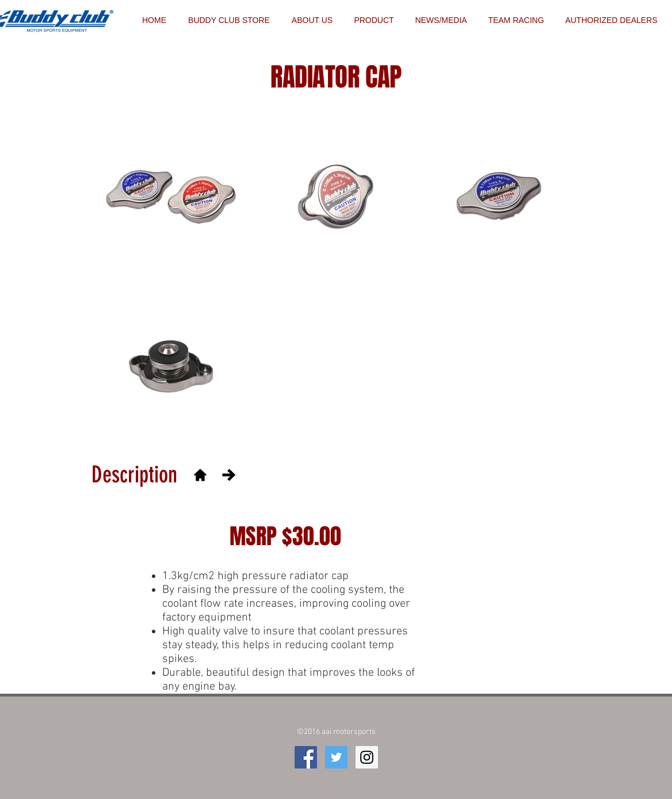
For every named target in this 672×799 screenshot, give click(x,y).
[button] (516, 20)
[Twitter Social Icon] (336, 757)
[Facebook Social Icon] (306, 757)
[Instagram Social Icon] (367, 757)
